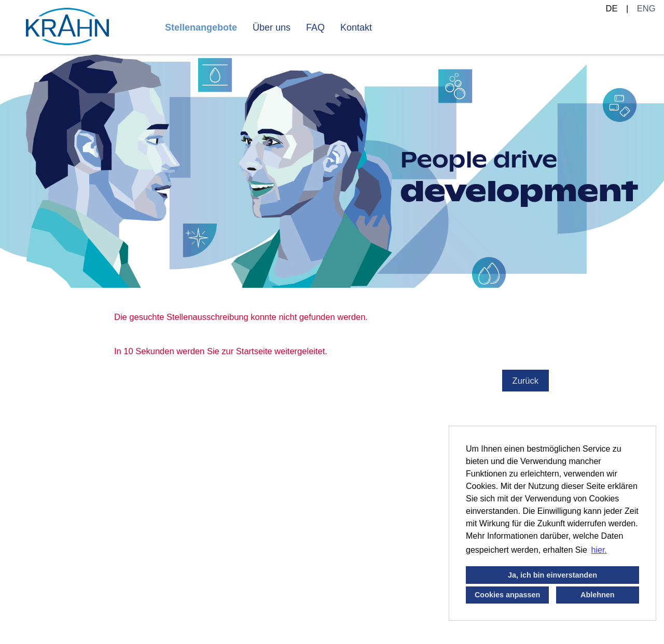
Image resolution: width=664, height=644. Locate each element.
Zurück (525, 381)
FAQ (315, 27)
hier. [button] (599, 550)
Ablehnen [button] (598, 595)
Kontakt (356, 27)
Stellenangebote (201, 27)
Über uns (272, 27)
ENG (646, 8)
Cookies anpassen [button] (507, 595)
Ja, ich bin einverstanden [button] (552, 575)
